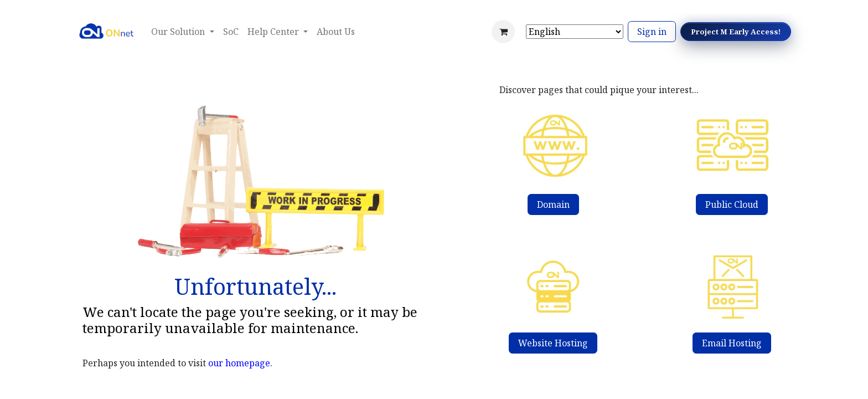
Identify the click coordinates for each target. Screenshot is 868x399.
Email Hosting (732, 343)
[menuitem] (231, 32)
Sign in (652, 32)
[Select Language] (575, 32)
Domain (553, 204)
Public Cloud (732, 204)
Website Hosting (553, 343)
